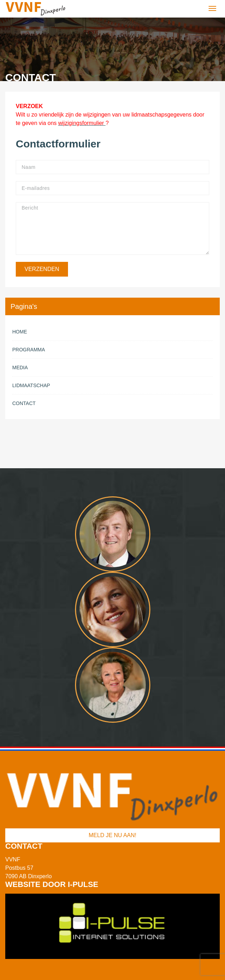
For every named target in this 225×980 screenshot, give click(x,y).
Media (20, 367)
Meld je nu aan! (112, 835)
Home (20, 332)
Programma (29, 350)
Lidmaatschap (31, 385)
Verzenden (42, 269)
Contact (24, 403)
